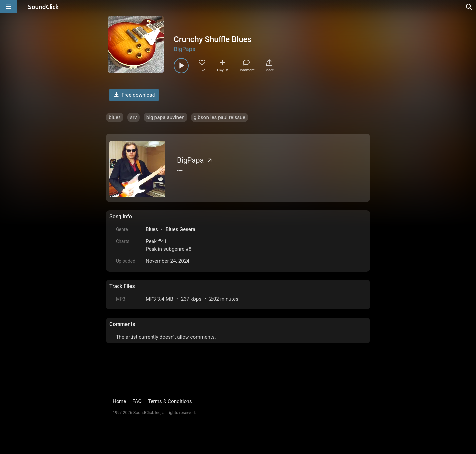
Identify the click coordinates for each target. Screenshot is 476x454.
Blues (152, 229)
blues (115, 117)
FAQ (137, 401)
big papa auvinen (165, 117)
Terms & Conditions (170, 401)
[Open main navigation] (8, 7)
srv (134, 117)
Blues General (181, 229)
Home (119, 401)
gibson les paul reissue (220, 117)
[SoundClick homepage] (44, 7)
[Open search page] (469, 7)
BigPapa (185, 49)
